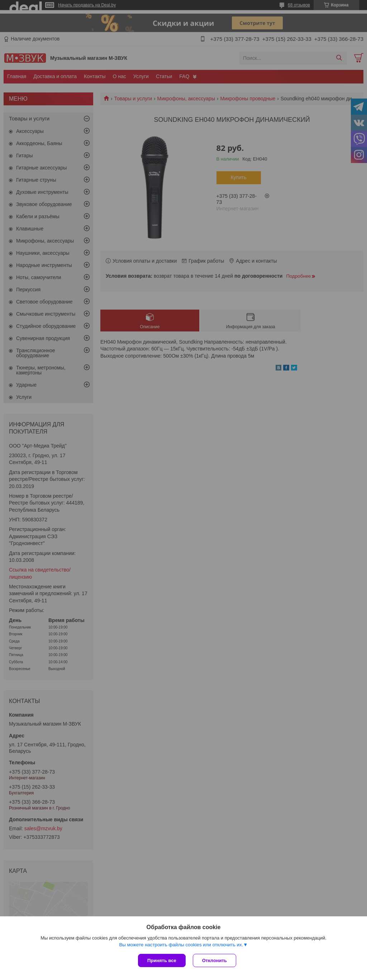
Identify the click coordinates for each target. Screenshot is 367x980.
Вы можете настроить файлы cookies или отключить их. (181, 945)
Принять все (162, 960)
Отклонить (215, 960)
